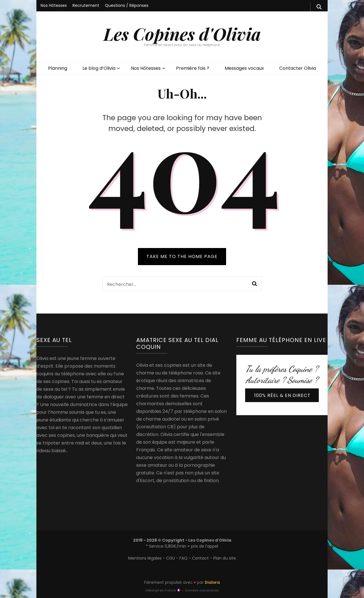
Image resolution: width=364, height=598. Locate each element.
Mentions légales (145, 558)
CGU (170, 558)
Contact (200, 558)
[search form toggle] (319, 7)
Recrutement (86, 5)
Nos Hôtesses (54, 5)
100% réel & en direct (282, 395)
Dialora (212, 582)
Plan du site (225, 558)
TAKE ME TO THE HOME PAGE (182, 256)
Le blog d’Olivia (99, 68)
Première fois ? (193, 68)
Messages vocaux (244, 68)
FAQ (183, 558)
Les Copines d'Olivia (182, 34)
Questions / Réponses (127, 5)
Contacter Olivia (298, 68)
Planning (58, 68)
